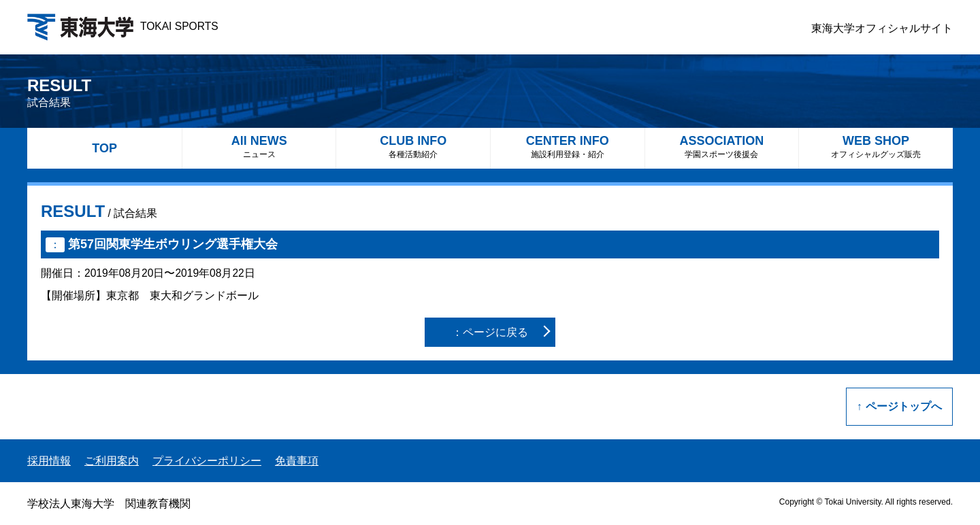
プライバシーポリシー (207, 461)
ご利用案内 (112, 461)
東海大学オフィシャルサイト (882, 28)
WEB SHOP (876, 147)
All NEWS (259, 147)
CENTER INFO (568, 147)
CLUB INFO (413, 147)
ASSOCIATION (722, 147)
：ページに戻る (490, 332)
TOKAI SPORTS (123, 26)
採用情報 (49, 461)
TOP (104, 148)
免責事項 (297, 461)
